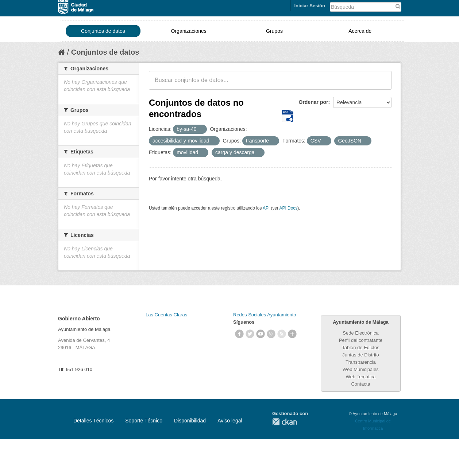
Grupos (274, 31)
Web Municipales (361, 369)
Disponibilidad (190, 421)
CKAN (285, 422)
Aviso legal (230, 421)
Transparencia (361, 362)
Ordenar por (314, 102)
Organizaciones (189, 31)
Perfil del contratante (361, 340)
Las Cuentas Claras (166, 315)
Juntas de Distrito (360, 355)
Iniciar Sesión (310, 6)
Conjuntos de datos (103, 31)
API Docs (289, 208)
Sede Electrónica (360, 333)
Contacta (360, 384)
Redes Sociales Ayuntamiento (265, 315)
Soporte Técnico (144, 421)
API (266, 208)
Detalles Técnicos (93, 421)
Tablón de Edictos (361, 348)
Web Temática (361, 377)
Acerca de (360, 31)
